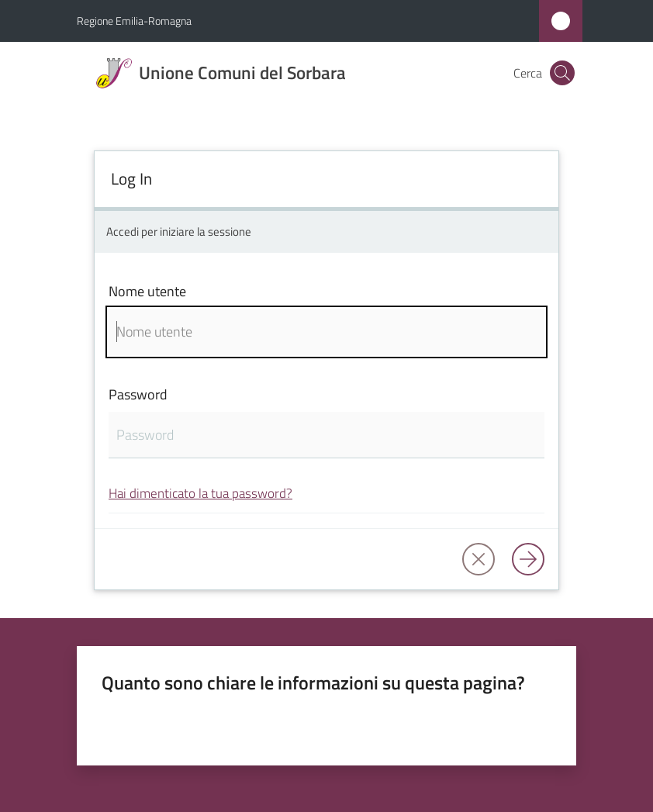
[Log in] (528, 559)
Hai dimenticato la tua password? (200, 493)
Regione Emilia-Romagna (134, 21)
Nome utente (147, 291)
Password (138, 394)
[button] (562, 73)
